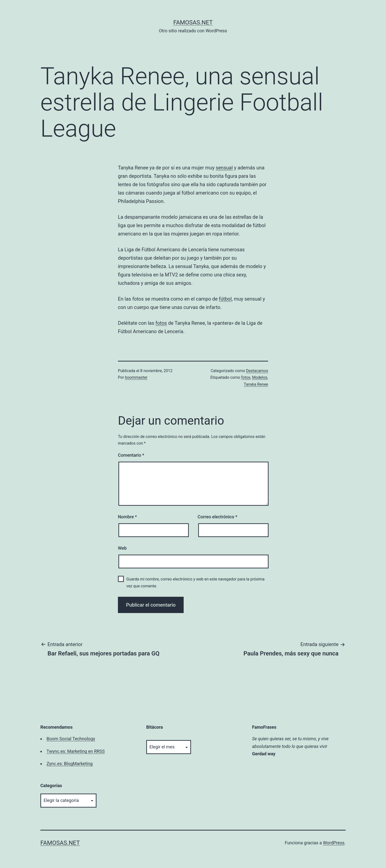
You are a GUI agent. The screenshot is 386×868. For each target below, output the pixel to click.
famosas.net (193, 22)
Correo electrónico (217, 517)
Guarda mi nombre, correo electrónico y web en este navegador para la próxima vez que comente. (195, 582)
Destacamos (257, 371)
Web (122, 548)
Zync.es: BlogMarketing (70, 764)
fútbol (225, 299)
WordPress (334, 843)
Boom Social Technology (71, 739)
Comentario (131, 455)
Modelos (260, 377)
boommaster (136, 377)
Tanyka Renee (256, 384)
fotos (161, 323)
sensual (224, 168)
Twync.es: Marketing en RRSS (76, 751)
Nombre (127, 517)
